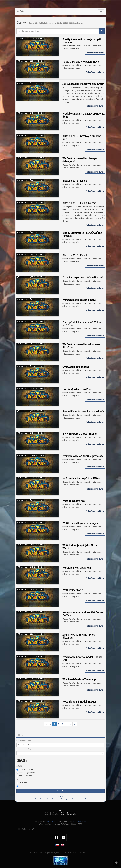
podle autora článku (25, 776)
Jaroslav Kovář (51, 821)
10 (42, 113)
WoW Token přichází (74, 501)
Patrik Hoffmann (79, 821)
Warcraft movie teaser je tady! (79, 300)
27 (42, 277)
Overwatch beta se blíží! (76, 367)
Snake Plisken (23, 39)
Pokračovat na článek (95, 53)
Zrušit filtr (60, 797)
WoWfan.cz (22, 11)
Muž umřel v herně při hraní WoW (81, 479)
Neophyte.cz (66, 799)
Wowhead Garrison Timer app (79, 680)
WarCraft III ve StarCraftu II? (77, 568)
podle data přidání (25, 770)
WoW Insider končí (73, 590)
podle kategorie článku (26, 773)
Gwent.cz (56, 799)
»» (75, 724)
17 (42, 478)
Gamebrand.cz (78, 799)
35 (42, 158)
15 (42, 299)
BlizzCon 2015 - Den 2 (75, 181)
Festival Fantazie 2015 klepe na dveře (83, 412)
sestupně (21, 786)
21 (42, 255)
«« (46, 724)
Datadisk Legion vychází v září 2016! (82, 278)
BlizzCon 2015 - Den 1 (75, 255)
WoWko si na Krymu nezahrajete (81, 523)
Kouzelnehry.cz (90, 799)
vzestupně (22, 783)
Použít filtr (60, 791)
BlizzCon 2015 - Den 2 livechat (79, 203)
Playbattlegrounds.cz (43, 799)
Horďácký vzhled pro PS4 (76, 389)
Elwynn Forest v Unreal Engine (79, 434)
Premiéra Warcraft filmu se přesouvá (83, 456)
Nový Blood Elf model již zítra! (79, 702)
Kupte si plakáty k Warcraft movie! (81, 62)
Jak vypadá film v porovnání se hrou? (83, 84)
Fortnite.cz (29, 799)
